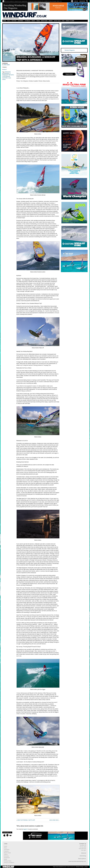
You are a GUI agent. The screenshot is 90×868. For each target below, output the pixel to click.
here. (61, 1)
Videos (33, 21)
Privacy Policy (8, 861)
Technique (27, 21)
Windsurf (4, 70)
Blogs (6, 859)
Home (4, 21)
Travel (38, 21)
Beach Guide (44, 21)
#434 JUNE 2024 (54, 820)
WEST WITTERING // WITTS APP (26, 820)
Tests (9, 21)
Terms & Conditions (9, 863)
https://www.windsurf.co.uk (59, 867)
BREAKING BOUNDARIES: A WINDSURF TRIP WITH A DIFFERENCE (36, 59)
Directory (6, 856)
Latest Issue (57, 21)
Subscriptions (82, 859)
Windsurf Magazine (70, 50)
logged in (26, 829)
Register (82, 1)
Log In (76, 1)
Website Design (80, 867)
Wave (86, 867)
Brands (51, 21)
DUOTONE (5, 78)
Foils (63, 21)
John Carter (7, 65)
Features (14, 21)
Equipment (21, 21)
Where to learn (70, 21)
